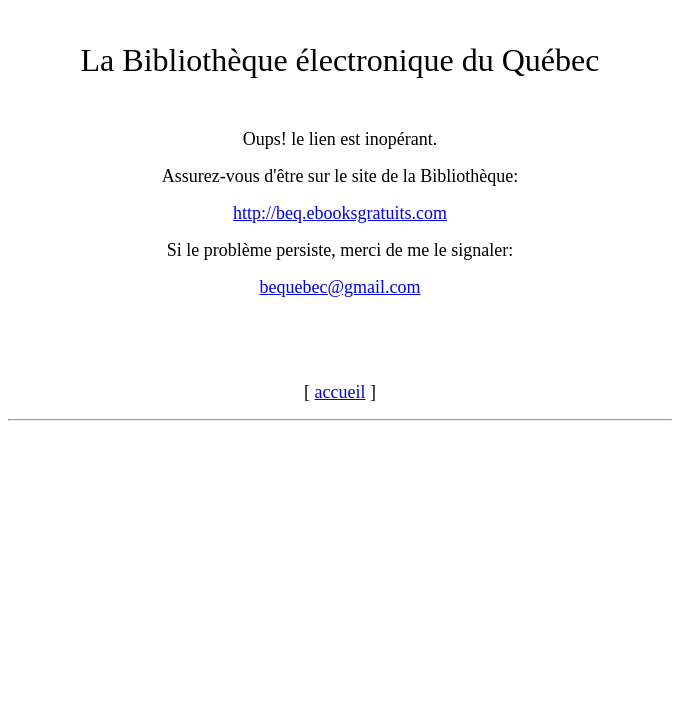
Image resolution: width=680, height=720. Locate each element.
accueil (340, 392)
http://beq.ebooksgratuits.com (340, 213)
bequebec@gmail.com (339, 287)
